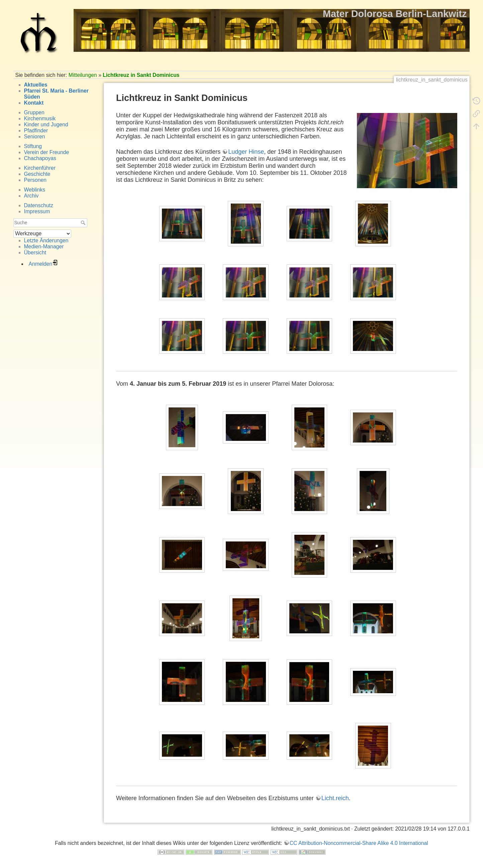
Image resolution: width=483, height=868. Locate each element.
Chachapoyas (40, 158)
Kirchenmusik (40, 118)
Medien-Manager (44, 246)
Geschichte (37, 174)
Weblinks (35, 190)
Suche (84, 223)
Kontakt (34, 103)
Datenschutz (39, 205)
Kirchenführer (40, 168)
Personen (35, 180)
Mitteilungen (83, 75)
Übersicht (35, 253)
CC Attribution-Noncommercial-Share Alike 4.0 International (359, 843)
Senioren (35, 137)
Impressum (37, 211)
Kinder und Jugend (46, 125)
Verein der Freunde (47, 152)
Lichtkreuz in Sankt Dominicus (141, 75)
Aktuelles (36, 85)
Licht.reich (335, 798)
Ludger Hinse (246, 152)
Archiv (31, 196)
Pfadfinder (36, 131)
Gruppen (34, 112)
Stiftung (33, 146)
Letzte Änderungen (46, 240)
